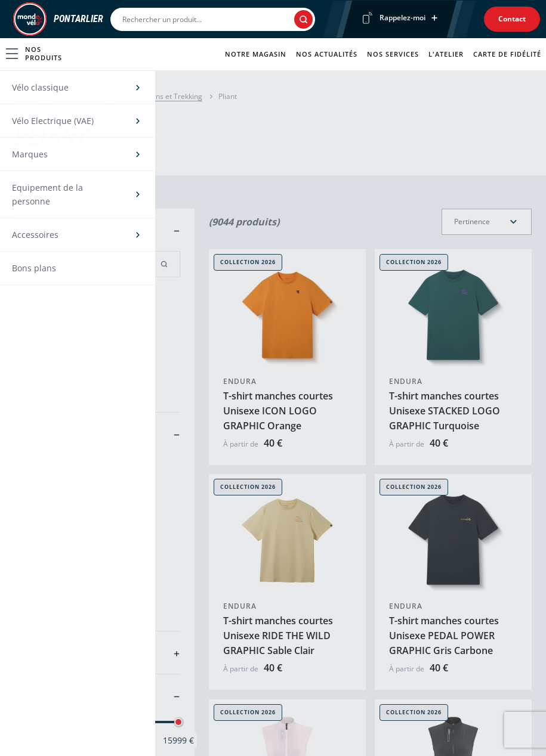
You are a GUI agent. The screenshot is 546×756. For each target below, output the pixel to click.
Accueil (26, 96)
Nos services (393, 54)
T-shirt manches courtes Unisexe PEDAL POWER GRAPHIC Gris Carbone (444, 636)
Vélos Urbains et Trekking (160, 96)
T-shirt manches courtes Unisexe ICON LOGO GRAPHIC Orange (278, 411)
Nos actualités (327, 54)
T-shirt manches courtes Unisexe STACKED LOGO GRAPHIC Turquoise (445, 411)
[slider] (30, 722)
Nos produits (34, 53)
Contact (512, 19)
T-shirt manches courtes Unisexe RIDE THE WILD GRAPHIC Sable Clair (278, 636)
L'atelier (446, 54)
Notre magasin (256, 54)
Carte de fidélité (507, 54)
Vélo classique (78, 96)
